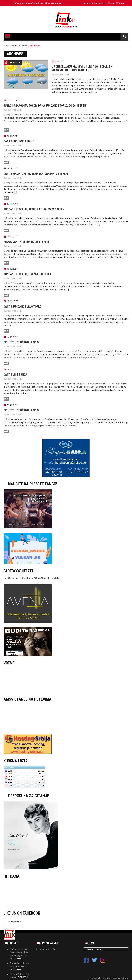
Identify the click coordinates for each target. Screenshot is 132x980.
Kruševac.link (14, 921)
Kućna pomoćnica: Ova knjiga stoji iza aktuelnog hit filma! (44, 3)
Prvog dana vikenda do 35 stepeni (26, 242)
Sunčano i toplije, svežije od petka (27, 274)
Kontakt (94, 3)
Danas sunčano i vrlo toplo (22, 306)
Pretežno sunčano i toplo (21, 342)
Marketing (103, 3)
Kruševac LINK (62, 74)
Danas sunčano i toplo (19, 141)
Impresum (86, 3)
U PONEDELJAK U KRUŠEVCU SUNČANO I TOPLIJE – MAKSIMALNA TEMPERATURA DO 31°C (82, 68)
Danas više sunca (15, 375)
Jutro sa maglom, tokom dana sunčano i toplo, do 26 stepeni (45, 106)
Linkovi (111, 3)
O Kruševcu (120, 3)
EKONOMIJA (15, 63)
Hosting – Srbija (120, 978)
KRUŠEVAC (66, 680)
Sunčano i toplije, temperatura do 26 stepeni (34, 209)
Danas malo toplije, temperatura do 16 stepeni (36, 174)
